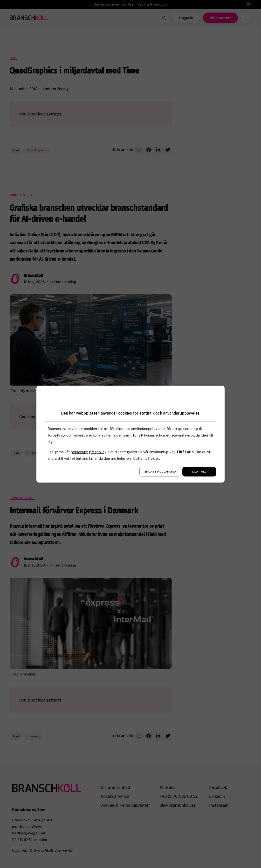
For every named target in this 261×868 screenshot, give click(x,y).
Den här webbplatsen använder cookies (96, 413)
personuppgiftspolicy (88, 452)
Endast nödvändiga (160, 472)
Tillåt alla (199, 472)
